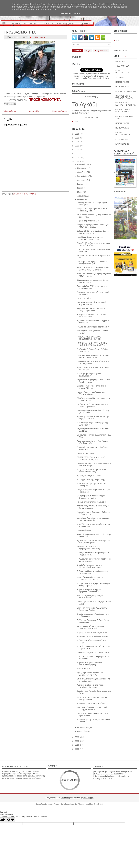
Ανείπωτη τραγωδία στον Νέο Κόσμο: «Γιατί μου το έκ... (92, 442)
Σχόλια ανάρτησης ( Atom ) (24, 194)
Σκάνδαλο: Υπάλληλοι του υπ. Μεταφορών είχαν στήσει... (89, 566)
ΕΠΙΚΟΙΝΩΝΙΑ (32, 22)
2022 (77, 150)
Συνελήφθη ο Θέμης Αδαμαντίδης (91, 480)
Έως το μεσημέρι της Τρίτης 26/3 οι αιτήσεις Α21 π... (91, 387)
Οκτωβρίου (82, 172)
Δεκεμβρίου (82, 164)
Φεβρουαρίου (83, 727)
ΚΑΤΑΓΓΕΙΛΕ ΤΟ (122, 144)
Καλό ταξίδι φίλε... (84, 669)
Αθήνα (116, 41)
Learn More (66, 14)
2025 (77, 138)
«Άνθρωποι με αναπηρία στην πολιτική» (93, 327)
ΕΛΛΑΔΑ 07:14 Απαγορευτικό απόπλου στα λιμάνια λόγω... (93, 244)
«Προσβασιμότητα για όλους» (89, 221)
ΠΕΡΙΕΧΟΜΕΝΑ (122, 87)
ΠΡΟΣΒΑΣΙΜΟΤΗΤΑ (20, 32)
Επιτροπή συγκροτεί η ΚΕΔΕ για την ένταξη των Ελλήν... (92, 609)
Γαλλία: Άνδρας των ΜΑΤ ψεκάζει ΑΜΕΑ (93, 653)
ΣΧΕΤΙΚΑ (16, 22)
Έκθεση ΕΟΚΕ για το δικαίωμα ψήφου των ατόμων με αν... (93, 232)
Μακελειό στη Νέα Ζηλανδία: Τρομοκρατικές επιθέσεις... (89, 548)
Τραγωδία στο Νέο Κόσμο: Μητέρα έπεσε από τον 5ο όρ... (91, 471)
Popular (78, 51)
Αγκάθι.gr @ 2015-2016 (95, 804)
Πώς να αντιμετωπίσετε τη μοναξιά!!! (92, 502)
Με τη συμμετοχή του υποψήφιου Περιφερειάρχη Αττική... (90, 627)
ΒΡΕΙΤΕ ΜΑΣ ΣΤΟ (67, 22)
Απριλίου (81, 196)
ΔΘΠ (76, 122)
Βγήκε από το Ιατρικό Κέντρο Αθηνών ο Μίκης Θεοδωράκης (93, 542)
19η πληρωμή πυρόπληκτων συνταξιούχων (89, 375)
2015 (77, 749)
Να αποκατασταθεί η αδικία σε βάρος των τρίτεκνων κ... (92, 698)
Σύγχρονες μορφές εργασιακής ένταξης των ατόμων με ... (93, 281)
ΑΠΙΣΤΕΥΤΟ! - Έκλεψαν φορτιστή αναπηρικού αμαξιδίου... (91, 458)
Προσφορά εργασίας (85, 530)
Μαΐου (80, 192)
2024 (77, 142)
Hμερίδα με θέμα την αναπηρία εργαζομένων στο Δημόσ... (90, 238)
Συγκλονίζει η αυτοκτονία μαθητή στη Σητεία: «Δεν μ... (92, 448)
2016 (77, 745)
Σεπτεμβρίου (83, 176)
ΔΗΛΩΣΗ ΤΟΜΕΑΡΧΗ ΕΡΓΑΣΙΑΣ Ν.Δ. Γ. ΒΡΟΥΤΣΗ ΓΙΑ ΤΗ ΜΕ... (94, 356)
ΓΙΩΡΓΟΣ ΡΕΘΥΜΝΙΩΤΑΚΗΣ (123, 72)
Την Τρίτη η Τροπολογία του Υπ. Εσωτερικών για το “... (90, 674)
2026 (77, 134)
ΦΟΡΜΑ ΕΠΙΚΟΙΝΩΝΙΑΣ (126, 91)
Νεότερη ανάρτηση (10, 111)
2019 (77, 162)
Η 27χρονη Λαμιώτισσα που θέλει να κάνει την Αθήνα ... (92, 316)
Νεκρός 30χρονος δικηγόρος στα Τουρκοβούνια (90, 597)
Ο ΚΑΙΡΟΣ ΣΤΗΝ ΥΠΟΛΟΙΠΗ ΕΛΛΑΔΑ (124, 97)
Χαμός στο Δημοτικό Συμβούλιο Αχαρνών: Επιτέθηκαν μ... (90, 591)
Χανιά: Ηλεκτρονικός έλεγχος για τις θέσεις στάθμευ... (92, 393)
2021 (77, 154)
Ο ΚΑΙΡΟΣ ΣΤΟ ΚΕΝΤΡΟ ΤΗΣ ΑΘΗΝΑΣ (125, 104)
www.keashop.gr (92, 97)
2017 (77, 741)
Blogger (95, 117)
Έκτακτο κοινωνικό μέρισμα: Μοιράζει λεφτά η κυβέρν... (92, 303)
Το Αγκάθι (84, 104)
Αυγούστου (82, 180)
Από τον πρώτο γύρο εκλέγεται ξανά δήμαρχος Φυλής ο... (92, 708)
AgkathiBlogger (87, 798)
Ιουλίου (80, 184)
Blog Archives (101, 51)
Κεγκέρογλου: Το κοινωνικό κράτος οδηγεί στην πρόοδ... (91, 309)
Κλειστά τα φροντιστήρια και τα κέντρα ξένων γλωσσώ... (93, 507)
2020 (77, 158)
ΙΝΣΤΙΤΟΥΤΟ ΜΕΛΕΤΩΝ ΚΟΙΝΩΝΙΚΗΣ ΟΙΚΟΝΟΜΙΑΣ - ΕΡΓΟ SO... (93, 269)
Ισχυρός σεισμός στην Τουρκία (89, 476)
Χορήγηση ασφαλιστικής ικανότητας (92, 703)
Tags (88, 51)
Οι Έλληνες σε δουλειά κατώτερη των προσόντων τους (92, 714)
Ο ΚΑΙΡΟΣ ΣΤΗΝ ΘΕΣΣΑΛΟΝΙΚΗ (123, 111)
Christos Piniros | (54, 804)
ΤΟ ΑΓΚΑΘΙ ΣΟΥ (85, 23)
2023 (77, 146)
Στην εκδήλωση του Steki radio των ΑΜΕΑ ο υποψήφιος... (91, 664)
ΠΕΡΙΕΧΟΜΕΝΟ (122, 128)
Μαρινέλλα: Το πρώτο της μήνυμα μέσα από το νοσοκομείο (93, 519)
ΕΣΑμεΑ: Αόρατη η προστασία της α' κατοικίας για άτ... (92, 210)
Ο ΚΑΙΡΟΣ (49, 22)
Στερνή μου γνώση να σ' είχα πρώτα (92, 632)
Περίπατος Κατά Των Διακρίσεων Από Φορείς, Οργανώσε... (92, 405)
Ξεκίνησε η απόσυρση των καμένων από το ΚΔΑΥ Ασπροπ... (94, 464)
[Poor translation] (11, 820)
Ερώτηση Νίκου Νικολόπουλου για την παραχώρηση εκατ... (93, 418)
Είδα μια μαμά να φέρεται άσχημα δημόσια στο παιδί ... (91, 497)
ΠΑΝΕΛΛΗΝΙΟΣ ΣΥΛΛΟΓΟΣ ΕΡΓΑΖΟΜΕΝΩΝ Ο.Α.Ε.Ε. (89, 338)
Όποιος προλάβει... (85, 298)
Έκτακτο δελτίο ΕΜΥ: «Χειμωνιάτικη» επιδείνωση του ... (92, 287)
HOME (4, 23)
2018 (77, 737)
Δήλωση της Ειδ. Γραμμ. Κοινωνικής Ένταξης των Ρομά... (92, 263)
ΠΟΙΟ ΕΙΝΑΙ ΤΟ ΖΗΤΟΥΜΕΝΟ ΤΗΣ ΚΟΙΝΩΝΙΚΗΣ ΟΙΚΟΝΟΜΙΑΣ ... (92, 344)
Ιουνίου (80, 188)
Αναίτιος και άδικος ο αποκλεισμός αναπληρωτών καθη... (91, 686)
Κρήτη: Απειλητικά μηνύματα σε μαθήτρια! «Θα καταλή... (90, 578)
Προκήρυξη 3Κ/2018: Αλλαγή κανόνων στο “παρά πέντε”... (93, 362)
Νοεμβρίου (82, 168)
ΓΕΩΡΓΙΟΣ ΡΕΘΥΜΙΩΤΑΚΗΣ (123, 134)
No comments (41, 37)
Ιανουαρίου (82, 731)
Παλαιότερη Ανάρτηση (60, 111)
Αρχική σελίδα (34, 111)
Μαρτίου (81, 200)
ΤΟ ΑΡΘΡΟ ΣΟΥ (122, 77)
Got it (77, 14)
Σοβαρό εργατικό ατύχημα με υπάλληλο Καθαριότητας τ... (93, 584)
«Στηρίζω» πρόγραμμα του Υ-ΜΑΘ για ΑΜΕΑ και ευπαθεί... (93, 226)
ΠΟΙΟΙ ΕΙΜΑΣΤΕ (122, 82)
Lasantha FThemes (78, 804)
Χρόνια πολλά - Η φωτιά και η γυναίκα (93, 636)
